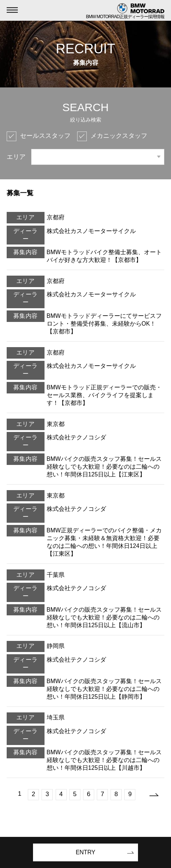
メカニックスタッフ (119, 136)
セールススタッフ (45, 136)
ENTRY (85, 852)
